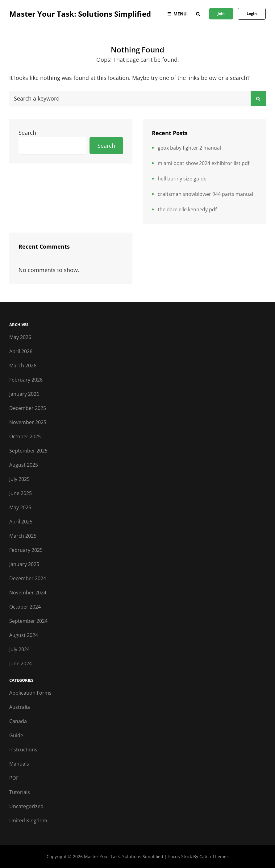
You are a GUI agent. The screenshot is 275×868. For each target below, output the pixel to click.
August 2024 (24, 635)
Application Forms (30, 693)
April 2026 (21, 351)
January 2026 (24, 394)
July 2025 (19, 479)
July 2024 (19, 649)
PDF (14, 778)
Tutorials (20, 792)
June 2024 (21, 663)
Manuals (19, 764)
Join (221, 13)
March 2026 (23, 366)
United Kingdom (28, 820)
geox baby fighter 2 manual (189, 148)
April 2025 (21, 522)
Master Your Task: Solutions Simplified (80, 14)
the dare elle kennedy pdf (187, 209)
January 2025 (24, 564)
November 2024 (28, 593)
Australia (20, 707)
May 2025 (20, 507)
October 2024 (25, 607)
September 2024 (28, 621)
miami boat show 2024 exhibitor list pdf (204, 163)
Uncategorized (26, 806)
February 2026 (26, 380)
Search (27, 133)
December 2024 (28, 578)
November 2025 (28, 422)
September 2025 (28, 451)
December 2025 (28, 408)
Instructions (23, 750)
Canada (18, 721)
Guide (16, 735)
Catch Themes (214, 856)
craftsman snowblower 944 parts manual (205, 194)
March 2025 (23, 536)
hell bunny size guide (182, 179)
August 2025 (24, 465)
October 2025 (25, 436)
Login (252, 13)
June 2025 (21, 493)
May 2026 (20, 337)
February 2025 (26, 550)
